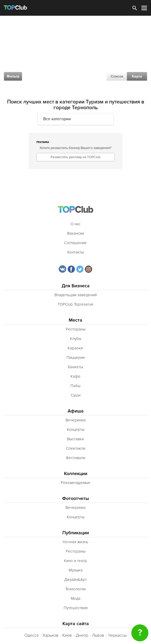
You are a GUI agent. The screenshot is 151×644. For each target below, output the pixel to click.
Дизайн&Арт (75, 580)
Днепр (82, 635)
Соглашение (75, 243)
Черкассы (117, 635)
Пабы (75, 386)
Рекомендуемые (76, 483)
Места (75, 320)
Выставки (75, 439)
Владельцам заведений (76, 295)
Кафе (75, 376)
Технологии (75, 589)
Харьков (50, 635)
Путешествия (76, 608)
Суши (76, 395)
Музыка (76, 570)
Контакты (76, 252)
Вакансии (75, 233)
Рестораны (76, 329)
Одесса (31, 635)
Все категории (57, 119)
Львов (98, 635)
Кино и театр (75, 561)
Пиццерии (76, 357)
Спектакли (76, 448)
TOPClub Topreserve (76, 304)
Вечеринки (75, 420)
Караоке (75, 348)
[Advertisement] (75, 55)
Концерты (76, 430)
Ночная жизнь (75, 542)
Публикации (76, 533)
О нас (75, 224)
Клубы (76, 339)
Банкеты (75, 367)
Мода (76, 598)
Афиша (76, 411)
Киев (67, 635)
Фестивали (75, 458)
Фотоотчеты (76, 499)
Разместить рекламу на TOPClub (75, 157)
